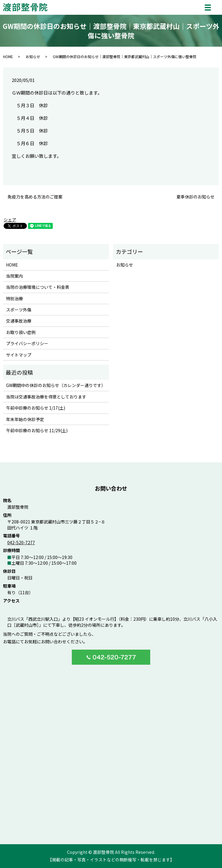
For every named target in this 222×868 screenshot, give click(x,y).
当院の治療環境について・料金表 (38, 287)
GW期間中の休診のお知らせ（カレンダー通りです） (56, 385)
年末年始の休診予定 (25, 419)
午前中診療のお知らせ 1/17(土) (36, 408)
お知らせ (33, 56)
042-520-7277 (21, 542)
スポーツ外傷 (19, 310)
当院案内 (14, 276)
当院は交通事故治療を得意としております (46, 397)
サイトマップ (19, 355)
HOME (8, 56)
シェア (10, 220)
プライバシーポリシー (27, 343)
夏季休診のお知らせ (195, 197)
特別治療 (14, 298)
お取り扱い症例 (21, 332)
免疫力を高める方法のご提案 (35, 197)
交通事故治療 (19, 321)
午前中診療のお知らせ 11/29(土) (37, 430)
